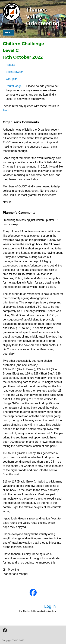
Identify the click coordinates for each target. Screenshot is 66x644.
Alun (6, 110)
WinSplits (12, 79)
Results (10, 65)
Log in (50, 606)
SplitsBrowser (14, 72)
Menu (9, 33)
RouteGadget (14, 86)
